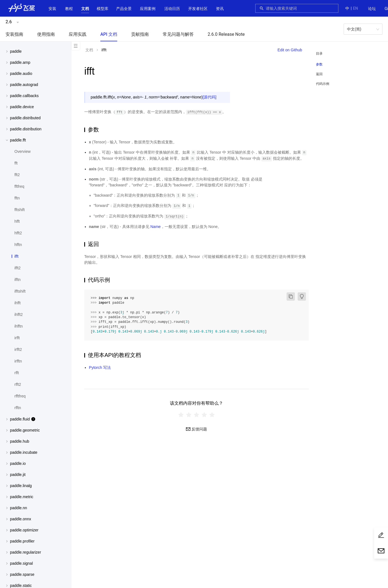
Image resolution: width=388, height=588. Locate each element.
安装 (52, 9)
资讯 (220, 9)
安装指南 (14, 34)
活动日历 (172, 9)
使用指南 (46, 34)
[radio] (181, 415)
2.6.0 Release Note (226, 34)
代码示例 (323, 84)
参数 (319, 64)
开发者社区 (198, 9)
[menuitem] (372, 9)
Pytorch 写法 (100, 367)
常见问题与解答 (178, 34)
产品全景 (124, 9)
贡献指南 (140, 34)
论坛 (372, 9)
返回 (319, 74)
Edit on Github (290, 50)
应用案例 (148, 9)
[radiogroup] (196, 415)
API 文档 (109, 34)
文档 (85, 9)
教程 (69, 9)
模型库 (103, 9)
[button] (85, 9)
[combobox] (300, 8)
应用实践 (78, 34)
